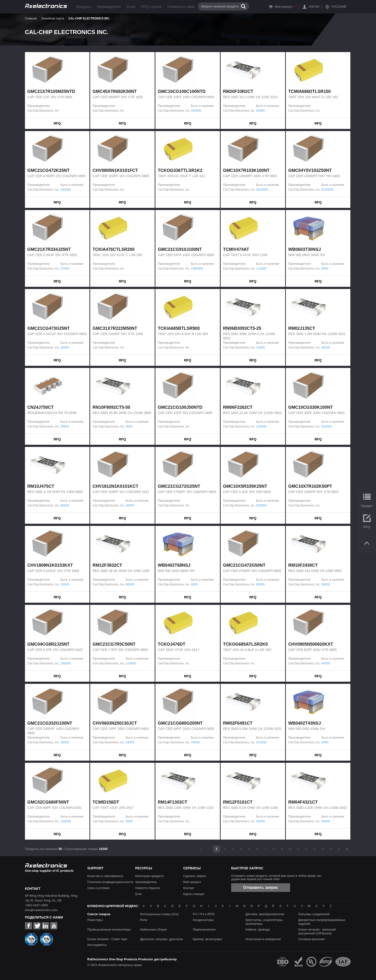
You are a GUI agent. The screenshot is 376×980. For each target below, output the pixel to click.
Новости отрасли (148, 888)
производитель (146, 882)
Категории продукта (150, 876)
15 (331, 849)
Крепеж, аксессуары (207, 939)
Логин (314, 7)
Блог (139, 894)
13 (314, 849)
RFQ (57, 123)
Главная (31, 18)
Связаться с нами (181, 7)
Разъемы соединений (314, 914)
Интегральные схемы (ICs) (159, 914)
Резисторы (95, 920)
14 (323, 849)
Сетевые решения (311, 939)
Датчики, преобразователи (265, 914)
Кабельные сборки (153, 929)
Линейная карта (53, 18)
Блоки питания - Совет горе (107, 939)
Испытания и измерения (263, 939)
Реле (144, 920)
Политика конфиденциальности (110, 882)
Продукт (367, 506)
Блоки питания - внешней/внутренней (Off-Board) (317, 931)
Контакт (189, 888)
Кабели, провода (258, 929)
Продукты (83, 7)
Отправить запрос (261, 887)
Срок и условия (98, 888)
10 (290, 849)
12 (306, 849)
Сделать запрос (195, 876)
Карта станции (194, 894)
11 (298, 849)
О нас (131, 7)
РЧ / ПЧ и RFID (204, 914)
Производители (109, 7)
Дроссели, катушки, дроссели (161, 939)
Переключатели (204, 929)
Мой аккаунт (192, 882)
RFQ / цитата (151, 7)
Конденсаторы (203, 920)
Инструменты (97, 945)
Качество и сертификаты (105, 876)
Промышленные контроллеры (109, 929)
